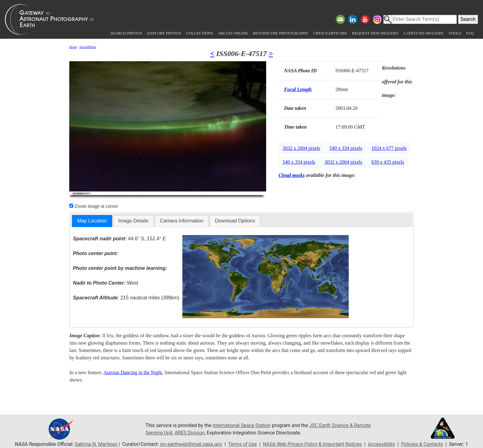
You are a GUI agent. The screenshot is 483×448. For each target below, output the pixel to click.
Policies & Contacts (424, 444)
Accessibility (383, 444)
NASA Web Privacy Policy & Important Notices (313, 444)
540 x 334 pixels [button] (346, 148)
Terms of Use (242, 444)
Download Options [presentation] (235, 221)
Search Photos (126, 33)
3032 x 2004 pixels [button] (301, 148)
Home (73, 47)
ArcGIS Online (233, 33)
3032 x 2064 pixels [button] (343, 162)
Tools (455, 33)
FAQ (470, 33)
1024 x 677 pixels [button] (389, 148)
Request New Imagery (375, 33)
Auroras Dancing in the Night (133, 372)
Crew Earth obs (330, 33)
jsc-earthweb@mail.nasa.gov (190, 444)
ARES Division (191, 433)
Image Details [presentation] (133, 221)
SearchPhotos (88, 47)
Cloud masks (292, 175)
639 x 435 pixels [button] (388, 162)
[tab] (92, 221)
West (106, 283)
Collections (199, 33)
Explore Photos (164, 33)
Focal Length (298, 89)
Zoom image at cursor (94, 206)
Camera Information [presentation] (182, 221)
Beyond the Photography (280, 33)
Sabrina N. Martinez (94, 444)
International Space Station (242, 425)
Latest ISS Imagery (424, 33)
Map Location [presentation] (92, 221)
